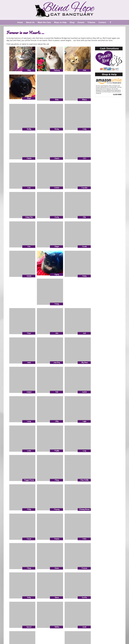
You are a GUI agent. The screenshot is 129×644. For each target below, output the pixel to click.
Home (20, 22)
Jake (57, 333)
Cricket (57, 188)
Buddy (29, 129)
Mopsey (57, 510)
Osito (84, 539)
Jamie (29, 363)
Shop (72, 22)
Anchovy (57, 70)
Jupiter (84, 392)
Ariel (84, 70)
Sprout (29, 627)
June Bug (57, 363)
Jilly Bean (84, 363)
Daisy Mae (29, 217)
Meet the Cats (44, 22)
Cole (29, 188)
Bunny (57, 129)
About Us (30, 22)
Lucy (84, 451)
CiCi (84, 158)
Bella (57, 100)
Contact (102, 22)
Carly (84, 129)
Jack (84, 333)
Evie (29, 247)
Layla (84, 421)
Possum (84, 568)
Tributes (91, 22)
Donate (81, 22)
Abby (29, 70)
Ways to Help (60, 22)
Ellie (84, 217)
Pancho (57, 539)
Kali (57, 392)
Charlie (29, 158)
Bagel (29, 98)
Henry (84, 276)
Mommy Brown (84, 510)
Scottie (84, 598)
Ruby (29, 598)
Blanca (84, 100)
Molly (29, 510)
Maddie (57, 451)
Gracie (29, 276)
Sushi (84, 627)
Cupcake (84, 188)
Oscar (29, 539)
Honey (57, 304)
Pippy (29, 568)
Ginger (57, 247)
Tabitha (57, 627)
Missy (57, 480)
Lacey (29, 421)
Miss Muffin (84, 480)
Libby (57, 421)
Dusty (57, 217)
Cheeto (57, 158)
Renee (57, 568)
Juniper (29, 392)
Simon (57, 598)
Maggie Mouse (29, 480)
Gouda (84, 247)
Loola (29, 451)
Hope (29, 333)
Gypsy (57, 275)
